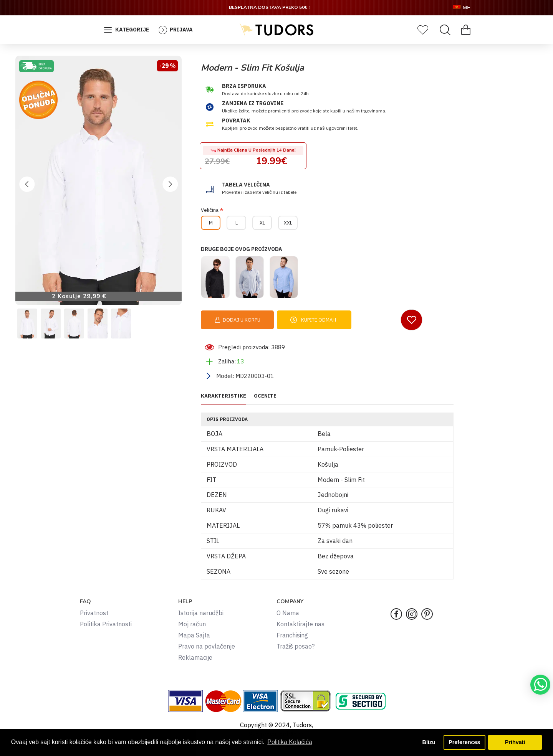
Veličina (210, 210)
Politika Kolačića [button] (290, 742)
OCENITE (265, 396)
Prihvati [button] (515, 742)
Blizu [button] (429, 742)
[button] (27, 184)
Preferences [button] (464, 742)
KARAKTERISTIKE (224, 396)
